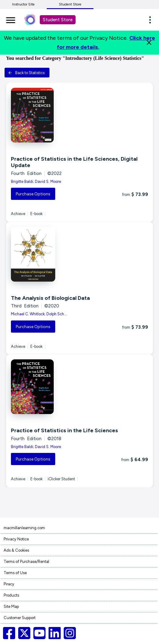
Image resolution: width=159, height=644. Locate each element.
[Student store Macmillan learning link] (34, 20)
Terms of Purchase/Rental (26, 562)
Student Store (70, 4)
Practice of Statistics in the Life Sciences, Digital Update (74, 162)
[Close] (149, 43)
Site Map (11, 606)
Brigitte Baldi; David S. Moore (36, 182)
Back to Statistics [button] (26, 73)
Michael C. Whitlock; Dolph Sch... (39, 314)
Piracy (9, 584)
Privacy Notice (16, 539)
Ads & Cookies (16, 550)
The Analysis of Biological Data (50, 298)
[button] (152, 20)
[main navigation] (11, 19)
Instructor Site (23, 4)
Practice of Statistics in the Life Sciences (64, 430)
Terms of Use (15, 573)
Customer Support (20, 618)
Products (11, 595)
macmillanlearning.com (24, 528)
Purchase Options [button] (33, 194)
